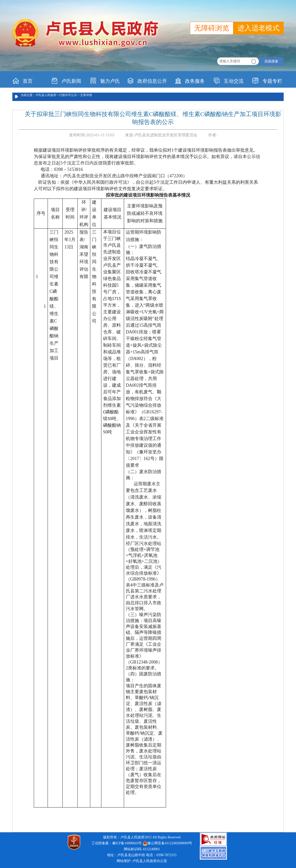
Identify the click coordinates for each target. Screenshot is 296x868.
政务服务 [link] (190, 81)
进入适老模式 (259, 28)
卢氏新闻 (66, 81)
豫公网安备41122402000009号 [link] (167, 843)
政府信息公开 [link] (147, 81)
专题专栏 (267, 81)
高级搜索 (271, 61)
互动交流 (229, 81)
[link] (213, 839)
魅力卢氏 (105, 81)
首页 (23, 81)
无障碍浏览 (212, 28)
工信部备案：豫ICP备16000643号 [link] (117, 843)
